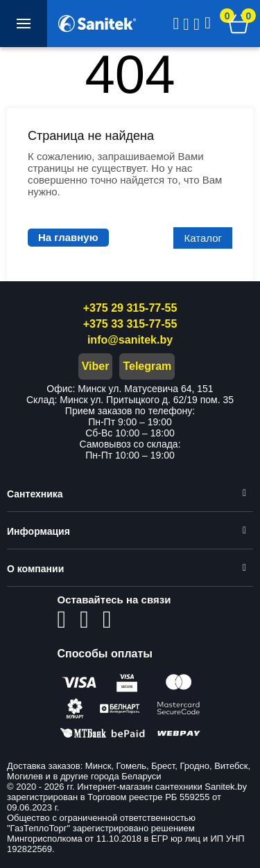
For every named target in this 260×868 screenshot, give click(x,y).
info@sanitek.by (130, 340)
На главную (68, 237)
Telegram (147, 366)
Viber (96, 366)
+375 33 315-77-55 (130, 324)
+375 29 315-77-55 (130, 308)
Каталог (203, 238)
